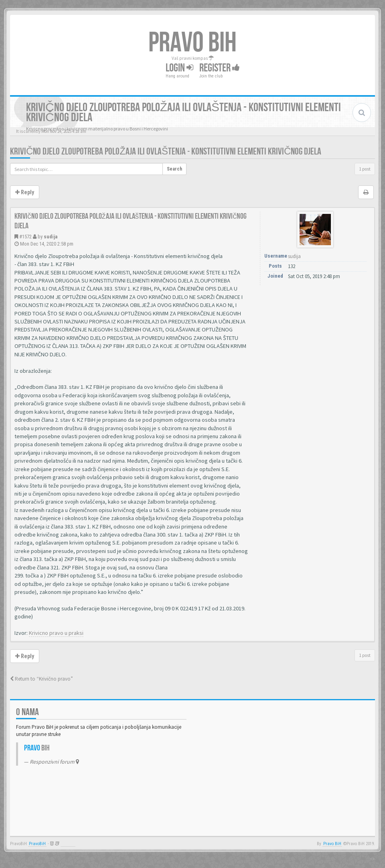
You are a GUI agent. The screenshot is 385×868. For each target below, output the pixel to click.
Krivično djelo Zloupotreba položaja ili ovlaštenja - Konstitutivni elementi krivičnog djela (166, 151)
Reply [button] (25, 192)
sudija (51, 237)
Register (220, 68)
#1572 (25, 237)
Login (179, 68)
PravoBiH (37, 844)
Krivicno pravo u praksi (56, 633)
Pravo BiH (332, 844)
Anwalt (68, 844)
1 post (365, 169)
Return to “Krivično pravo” (42, 679)
